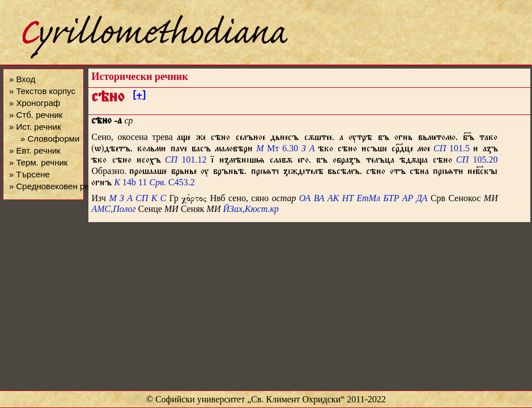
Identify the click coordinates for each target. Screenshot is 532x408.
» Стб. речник (36, 115)
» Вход (22, 79)
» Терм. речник (38, 162)
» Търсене (29, 174)
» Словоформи (50, 139)
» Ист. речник (35, 127)
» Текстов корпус (42, 91)
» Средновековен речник (58, 186)
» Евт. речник (35, 150)
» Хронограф (35, 103)
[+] (139, 97)
